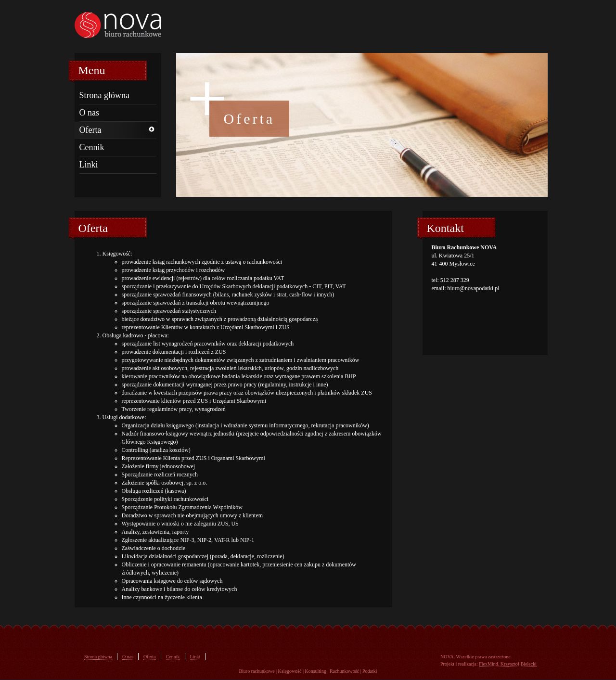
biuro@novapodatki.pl (474, 288)
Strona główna (104, 95)
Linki (89, 165)
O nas (90, 113)
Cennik (92, 147)
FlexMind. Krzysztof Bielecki (508, 664)
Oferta (90, 130)
